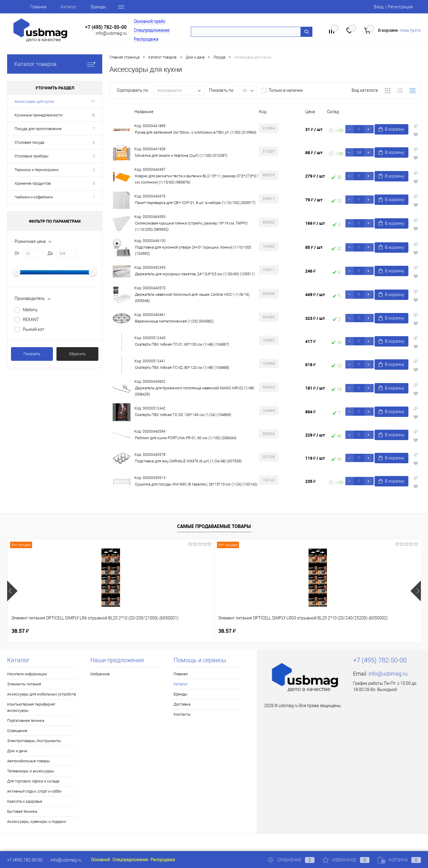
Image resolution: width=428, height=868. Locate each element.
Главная (38, 7)
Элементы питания (24, 684)
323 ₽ (315, 318)
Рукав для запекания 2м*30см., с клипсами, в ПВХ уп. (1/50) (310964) (196, 132)
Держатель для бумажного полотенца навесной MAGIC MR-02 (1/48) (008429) (195, 391)
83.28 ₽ (336, 631)
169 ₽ (315, 223)
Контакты (182, 714)
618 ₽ (310, 365)
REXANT (31, 320)
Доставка (182, 704)
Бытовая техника (22, 811)
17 (93, 101)
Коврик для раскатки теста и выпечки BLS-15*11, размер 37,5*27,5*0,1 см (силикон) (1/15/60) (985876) (197, 179)
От (17, 253)
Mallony (30, 310)
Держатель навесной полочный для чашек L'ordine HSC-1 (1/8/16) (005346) (192, 298)
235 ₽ (310, 481)
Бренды (99, 7)
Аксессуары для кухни (34, 101)
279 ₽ (315, 176)
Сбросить (77, 354)
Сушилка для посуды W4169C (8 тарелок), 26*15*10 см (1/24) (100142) (196, 484)
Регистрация (400, 7)
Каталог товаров (55, 64)
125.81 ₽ (234, 631)
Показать (32, 354)
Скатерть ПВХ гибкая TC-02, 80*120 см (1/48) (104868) (182, 367)
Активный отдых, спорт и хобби (34, 791)
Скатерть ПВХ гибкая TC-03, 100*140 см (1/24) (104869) (183, 415)
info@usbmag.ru (111, 33)
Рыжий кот (34, 329)
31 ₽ (314, 129)
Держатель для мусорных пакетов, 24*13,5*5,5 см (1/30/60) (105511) (195, 274)
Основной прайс (150, 21)
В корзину (392, 129)
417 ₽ (310, 341)
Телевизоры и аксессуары (31, 771)
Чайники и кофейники (34, 197)
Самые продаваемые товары (214, 526)
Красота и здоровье (25, 801)
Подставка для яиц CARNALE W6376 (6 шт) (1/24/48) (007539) (188, 461)
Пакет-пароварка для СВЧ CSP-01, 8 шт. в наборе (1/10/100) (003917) (195, 203)
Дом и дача (17, 751)
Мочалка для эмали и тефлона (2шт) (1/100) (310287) (181, 155)
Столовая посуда (29, 142)
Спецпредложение (152, 30)
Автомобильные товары (29, 761)
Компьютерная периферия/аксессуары (31, 707)
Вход (379, 7)
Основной (100, 860)
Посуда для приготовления (38, 129)
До (50, 253)
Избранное (100, 674)
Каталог (69, 7)
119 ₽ (315, 458)
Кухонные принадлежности (38, 115)
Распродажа (146, 39)
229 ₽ (315, 435)
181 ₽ (315, 388)
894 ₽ (310, 412)
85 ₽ (314, 247)
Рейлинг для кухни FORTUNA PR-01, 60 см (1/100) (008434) (186, 438)
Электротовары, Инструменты (34, 741)
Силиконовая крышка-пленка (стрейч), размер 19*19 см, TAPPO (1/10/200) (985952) (191, 226)
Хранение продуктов (33, 183)
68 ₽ (314, 152)
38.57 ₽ (20, 631)
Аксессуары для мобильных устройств (41, 694)
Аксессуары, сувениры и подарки (37, 822)
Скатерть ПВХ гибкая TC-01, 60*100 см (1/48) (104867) (182, 344)
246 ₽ (310, 271)
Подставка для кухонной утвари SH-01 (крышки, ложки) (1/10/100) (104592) (193, 250)
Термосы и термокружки (37, 170)
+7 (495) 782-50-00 (106, 27)
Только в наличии (286, 90)
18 (93, 115)
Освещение (17, 731)
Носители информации (27, 674)
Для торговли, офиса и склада (33, 781)
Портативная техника (26, 721)
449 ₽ (315, 294)
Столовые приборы (32, 156)
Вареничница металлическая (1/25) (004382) (174, 321)
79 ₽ (314, 200)
